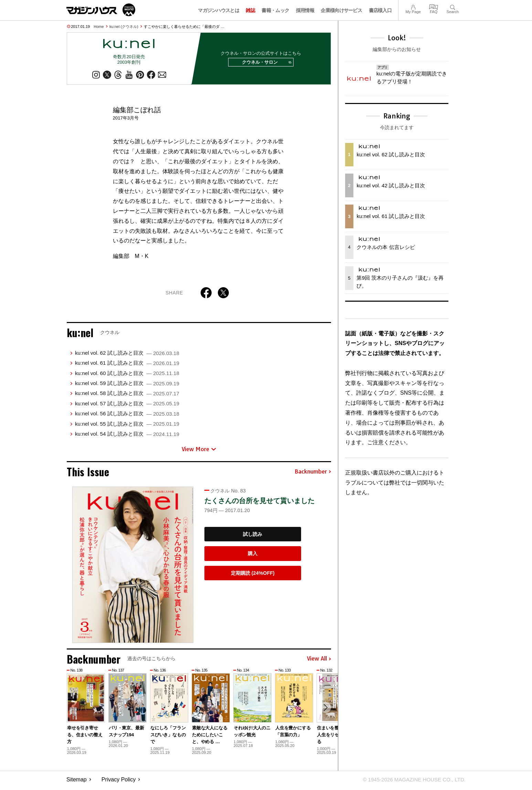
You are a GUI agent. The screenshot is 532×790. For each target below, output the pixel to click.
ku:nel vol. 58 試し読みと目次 (127, 395)
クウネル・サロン (265, 63)
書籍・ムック (275, 10)
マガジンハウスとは (219, 10)
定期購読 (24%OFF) (253, 575)
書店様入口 (380, 10)
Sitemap (77, 782)
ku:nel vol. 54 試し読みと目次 (127, 436)
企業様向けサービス (341, 10)
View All (319, 661)
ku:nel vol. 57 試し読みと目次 (127, 406)
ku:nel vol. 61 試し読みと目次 (127, 365)
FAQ (434, 6)
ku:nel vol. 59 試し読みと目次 (127, 385)
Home (99, 27)
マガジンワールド (101, 10)
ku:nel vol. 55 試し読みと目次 (127, 425)
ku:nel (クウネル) (124, 27)
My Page (413, 6)
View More (199, 451)
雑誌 (250, 10)
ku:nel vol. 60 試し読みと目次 (127, 375)
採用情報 (305, 10)
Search (453, 6)
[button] (325, 710)
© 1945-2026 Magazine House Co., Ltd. (411, 782)
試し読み (253, 536)
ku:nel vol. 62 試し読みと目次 (127, 355)
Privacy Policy (119, 782)
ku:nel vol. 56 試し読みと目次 (127, 415)
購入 (253, 555)
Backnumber (313, 474)
